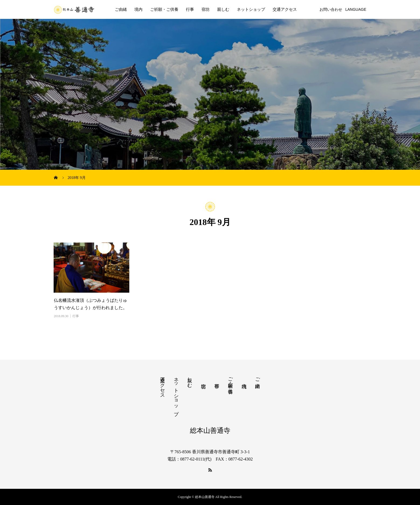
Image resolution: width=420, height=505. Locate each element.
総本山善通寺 (210, 430)
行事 (190, 9)
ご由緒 (121, 9)
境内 (138, 9)
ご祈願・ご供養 (164, 9)
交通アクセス (285, 9)
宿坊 (206, 9)
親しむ (223, 9)
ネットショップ (251, 9)
